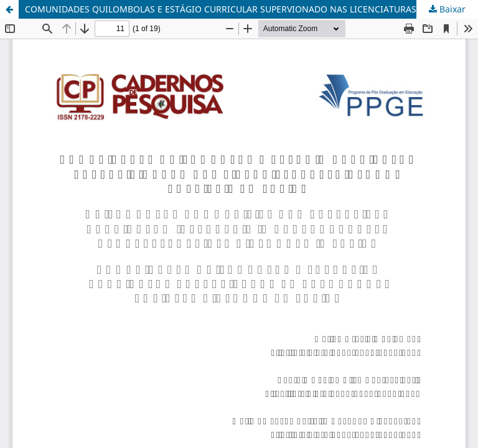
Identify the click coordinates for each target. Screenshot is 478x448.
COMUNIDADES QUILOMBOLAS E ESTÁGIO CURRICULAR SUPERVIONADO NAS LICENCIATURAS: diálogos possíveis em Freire (251, 9)
